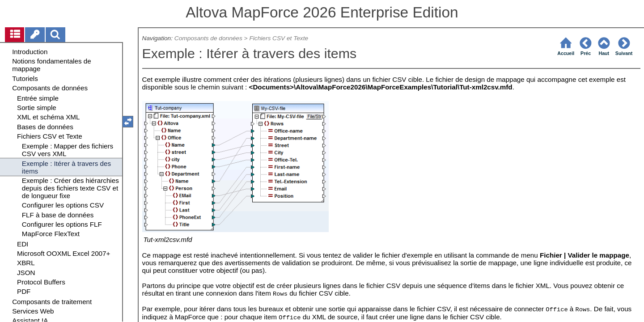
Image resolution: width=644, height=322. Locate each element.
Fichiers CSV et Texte (280, 38)
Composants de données (208, 38)
